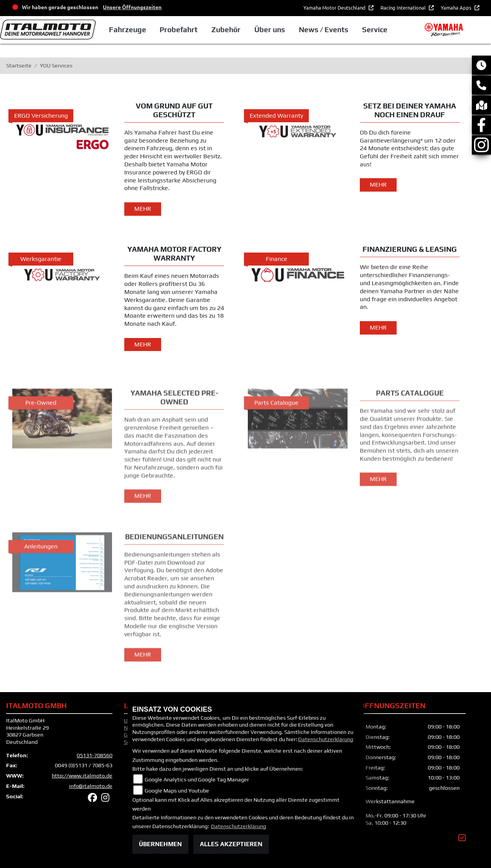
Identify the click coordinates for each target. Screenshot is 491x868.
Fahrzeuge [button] (128, 30)
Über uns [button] (270, 30)
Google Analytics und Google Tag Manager (197, 779)
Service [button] (375, 30)
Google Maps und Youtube (177, 791)
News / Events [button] (324, 30)
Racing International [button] (404, 7)
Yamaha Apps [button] (457, 7)
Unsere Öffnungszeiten (132, 7)
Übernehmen (160, 844)
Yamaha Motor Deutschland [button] (335, 7)
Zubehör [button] (226, 30)
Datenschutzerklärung (326, 739)
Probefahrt (179, 30)
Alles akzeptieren (231, 844)
